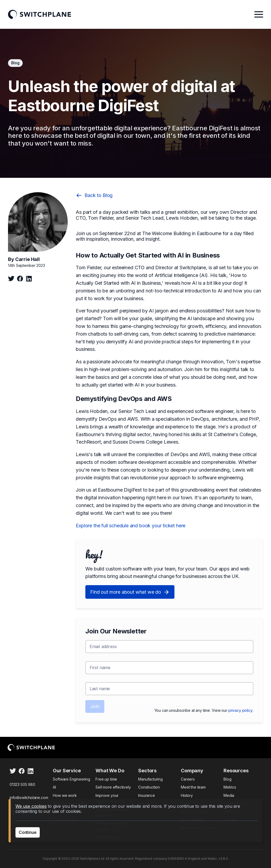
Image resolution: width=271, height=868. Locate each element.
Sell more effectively (113, 787)
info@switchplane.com (29, 797)
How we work (65, 795)
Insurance (146, 795)
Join (95, 706)
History (187, 795)
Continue (28, 832)
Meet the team (193, 787)
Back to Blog (94, 195)
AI (54, 787)
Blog (227, 779)
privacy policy (240, 710)
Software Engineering (71, 779)
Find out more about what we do (130, 592)
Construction (149, 787)
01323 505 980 (22, 784)
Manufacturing (150, 779)
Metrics (230, 787)
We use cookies (31, 806)
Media (229, 795)
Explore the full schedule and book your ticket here (131, 526)
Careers (188, 779)
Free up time (106, 779)
